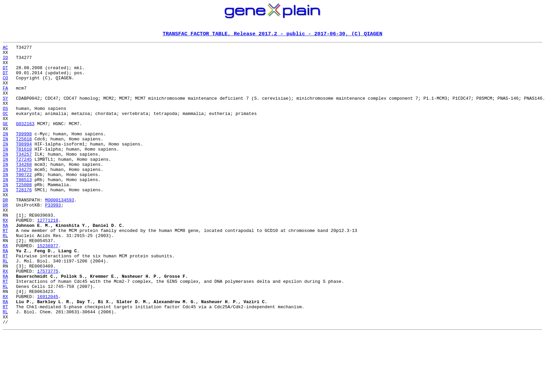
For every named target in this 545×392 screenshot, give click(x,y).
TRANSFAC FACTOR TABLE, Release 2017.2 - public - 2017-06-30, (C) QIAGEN (273, 34)
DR (5, 232)
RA (5, 262)
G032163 (25, 140)
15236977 (47, 287)
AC (5, 49)
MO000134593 (60, 232)
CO (5, 85)
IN (5, 153)
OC (5, 128)
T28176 (24, 220)
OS (5, 122)
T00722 (24, 201)
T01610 (24, 171)
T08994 (24, 165)
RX (5, 256)
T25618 (24, 159)
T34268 (24, 189)
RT (5, 269)
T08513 (24, 208)
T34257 (24, 177)
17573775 (47, 317)
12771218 (47, 256)
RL (5, 275)
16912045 (47, 348)
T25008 (24, 214)
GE (5, 140)
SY (5, 110)
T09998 (24, 153)
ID (5, 61)
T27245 (24, 183)
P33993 (53, 238)
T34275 (24, 195)
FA (5, 98)
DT (5, 73)
